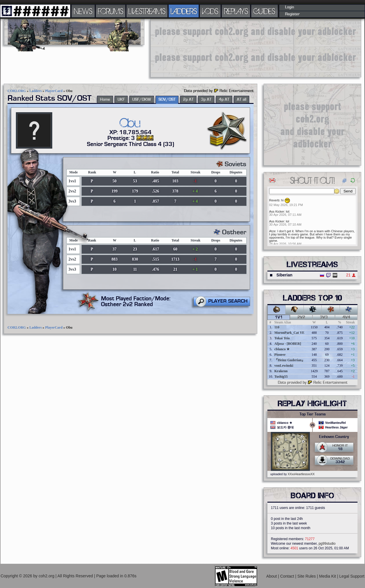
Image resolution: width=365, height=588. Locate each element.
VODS (210, 11)
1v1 (279, 317)
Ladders (36, 91)
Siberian (284, 275)
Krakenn (281, 371)
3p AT (206, 100)
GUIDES (265, 11)
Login (289, 7)
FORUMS (111, 11)
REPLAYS (236, 11)
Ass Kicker (277, 211)
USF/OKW (142, 100)
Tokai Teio (282, 338)
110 (277, 327)
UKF (121, 100)
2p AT (188, 100)
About (272, 576)
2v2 (301, 317)
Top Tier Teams (313, 414)
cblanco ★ (282, 349)
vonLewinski (284, 366)
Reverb (274, 200)
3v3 (324, 317)
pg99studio (327, 544)
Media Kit (328, 576)
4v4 (346, 317)
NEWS (83, 11)
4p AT (224, 100)
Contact (288, 576)
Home (105, 100)
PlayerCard (54, 91)
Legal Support (352, 576)
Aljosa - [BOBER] (288, 344)
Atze (272, 231)
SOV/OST (167, 100)
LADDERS (184, 11)
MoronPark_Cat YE (289, 333)
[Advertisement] (187, 48)
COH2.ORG (17, 91)
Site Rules (307, 576)
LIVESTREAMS (147, 11)
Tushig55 (281, 377)
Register (292, 14)
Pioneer (280, 355)
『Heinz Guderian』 (290, 360)
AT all (242, 100)
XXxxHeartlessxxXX (301, 474)
